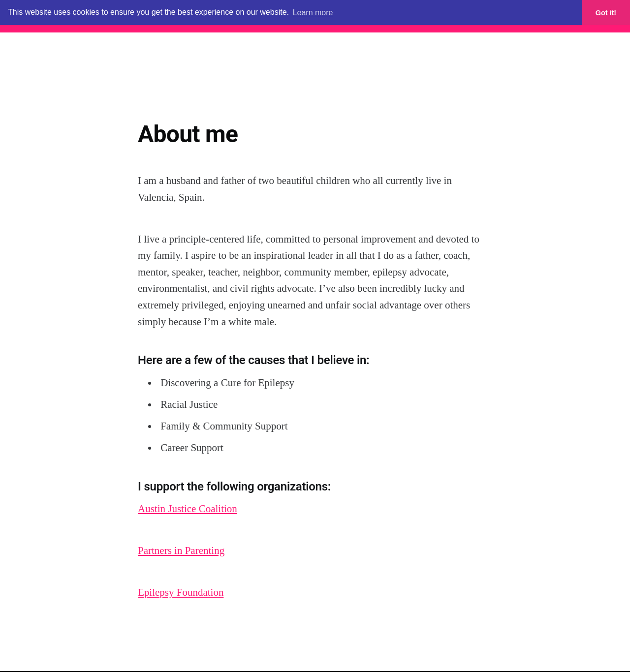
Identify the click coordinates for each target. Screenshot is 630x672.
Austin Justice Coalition (188, 509)
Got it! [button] (606, 13)
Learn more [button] (313, 13)
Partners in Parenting (181, 550)
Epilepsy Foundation (181, 592)
